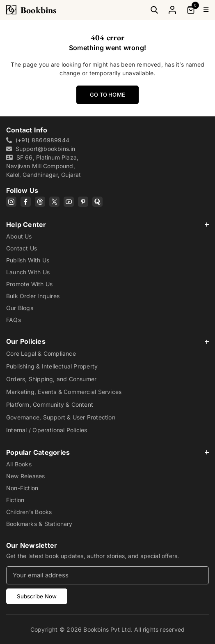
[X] (54, 202)
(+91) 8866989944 (42, 140)
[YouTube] (69, 202)
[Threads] (40, 202)
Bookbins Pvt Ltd (107, 629)
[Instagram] (11, 202)
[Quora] (97, 202)
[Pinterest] (83, 202)
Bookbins (39, 10)
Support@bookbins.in (46, 149)
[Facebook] (26, 202)
